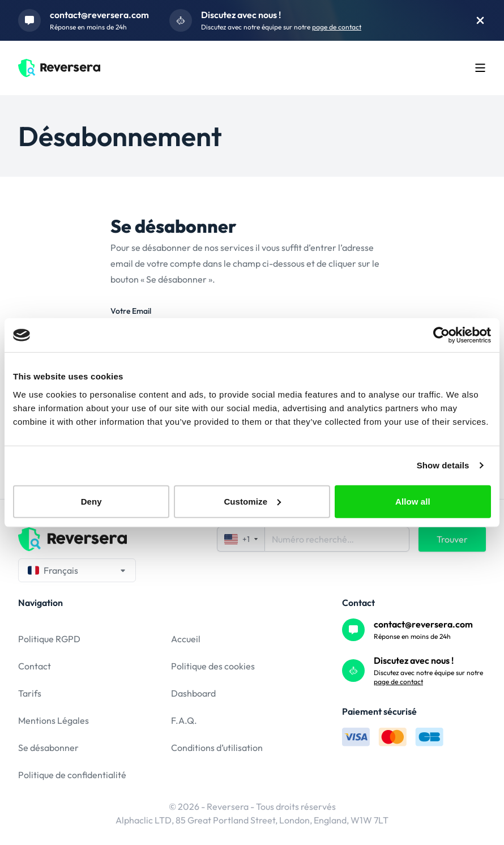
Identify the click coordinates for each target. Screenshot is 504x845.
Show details (443, 465)
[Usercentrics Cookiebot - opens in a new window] (441, 335)
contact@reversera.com (99, 15)
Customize (252, 501)
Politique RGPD (49, 639)
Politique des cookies (213, 666)
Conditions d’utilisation (217, 748)
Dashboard (193, 693)
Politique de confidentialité (72, 775)
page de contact (337, 27)
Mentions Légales (54, 720)
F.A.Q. (184, 720)
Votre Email (131, 311)
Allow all (413, 501)
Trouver (452, 539)
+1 (241, 539)
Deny (91, 501)
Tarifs (30, 693)
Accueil (186, 639)
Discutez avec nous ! (241, 15)
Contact (35, 666)
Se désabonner (48, 748)
